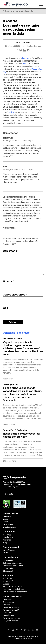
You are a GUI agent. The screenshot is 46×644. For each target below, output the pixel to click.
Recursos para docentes (13, 587)
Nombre (8, 281)
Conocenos (8, 599)
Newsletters (8, 537)
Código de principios (11, 607)
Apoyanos (7, 540)
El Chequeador (9, 579)
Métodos (7, 605)
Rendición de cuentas (12, 618)
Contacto (9, 494)
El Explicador (9, 339)
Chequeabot (8, 571)
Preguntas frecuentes (12, 621)
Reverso (6, 553)
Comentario (11, 251)
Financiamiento (9, 615)
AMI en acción (8, 581)
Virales (6, 519)
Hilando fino (10, 21)
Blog (5, 543)
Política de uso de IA (11, 610)
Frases (6, 522)
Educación (8, 430)
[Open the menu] (41, 4)
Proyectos (7, 613)
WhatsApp (7, 535)
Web (6, 308)
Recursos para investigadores (15, 592)
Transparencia (9, 602)
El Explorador (8, 568)
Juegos (6, 584)
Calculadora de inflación (12, 563)
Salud (19, 339)
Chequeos (7, 516)
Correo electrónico (15, 295)
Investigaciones (11, 384)
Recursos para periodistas (13, 589)
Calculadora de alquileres (13, 566)
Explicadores (8, 524)
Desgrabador (8, 560)
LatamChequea (9, 550)
